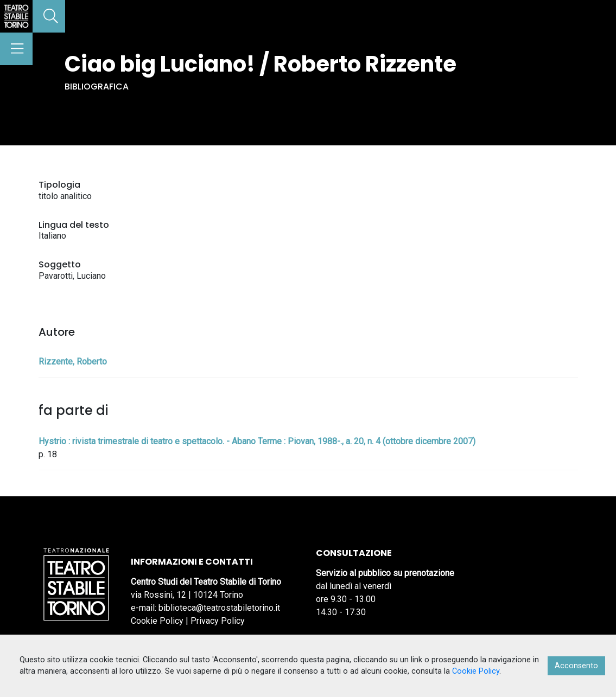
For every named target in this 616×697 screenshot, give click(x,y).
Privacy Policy (218, 621)
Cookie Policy (157, 621)
